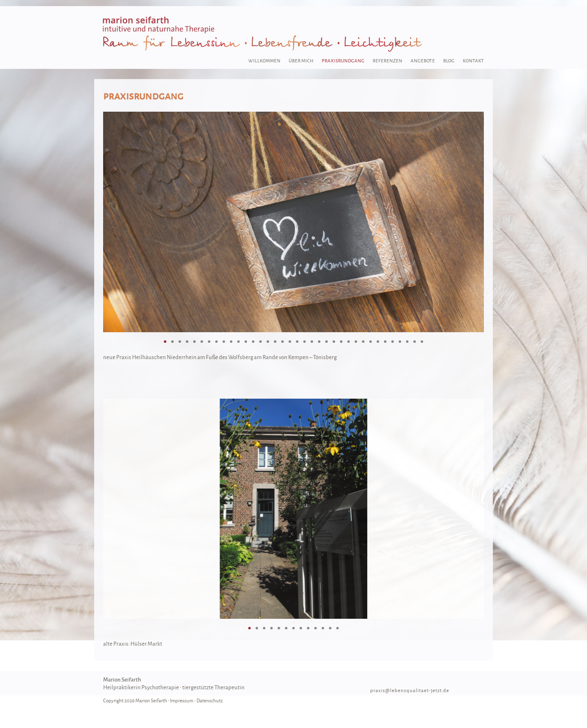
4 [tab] (187, 342)
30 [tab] (378, 342)
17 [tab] (282, 342)
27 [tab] (356, 342)
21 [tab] (312, 342)
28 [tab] (363, 342)
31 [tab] (385, 342)
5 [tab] (194, 342)
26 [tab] (349, 342)
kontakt (473, 60)
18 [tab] (290, 342)
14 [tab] (260, 342)
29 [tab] (371, 342)
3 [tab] (180, 342)
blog (449, 60)
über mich (301, 60)
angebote (423, 60)
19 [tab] (297, 342)
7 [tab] (209, 342)
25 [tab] (341, 342)
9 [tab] (224, 342)
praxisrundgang (343, 60)
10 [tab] (231, 342)
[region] (293, 222)
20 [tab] (305, 342)
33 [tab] (400, 342)
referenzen (387, 60)
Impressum (182, 700)
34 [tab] (407, 342)
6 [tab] (202, 342)
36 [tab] (422, 342)
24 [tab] (334, 342)
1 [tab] (165, 342)
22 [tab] (319, 342)
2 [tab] (172, 342)
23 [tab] (327, 342)
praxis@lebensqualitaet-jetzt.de (410, 690)
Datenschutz (210, 700)
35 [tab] (415, 342)
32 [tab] (393, 342)
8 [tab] (216, 342)
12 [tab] (246, 342)
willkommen (264, 60)
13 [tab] (253, 342)
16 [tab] (275, 342)
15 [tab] (268, 342)
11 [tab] (238, 342)
